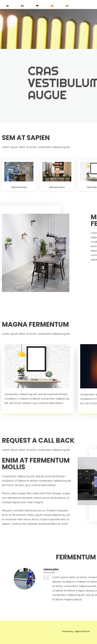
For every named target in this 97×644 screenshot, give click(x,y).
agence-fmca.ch (82, 631)
